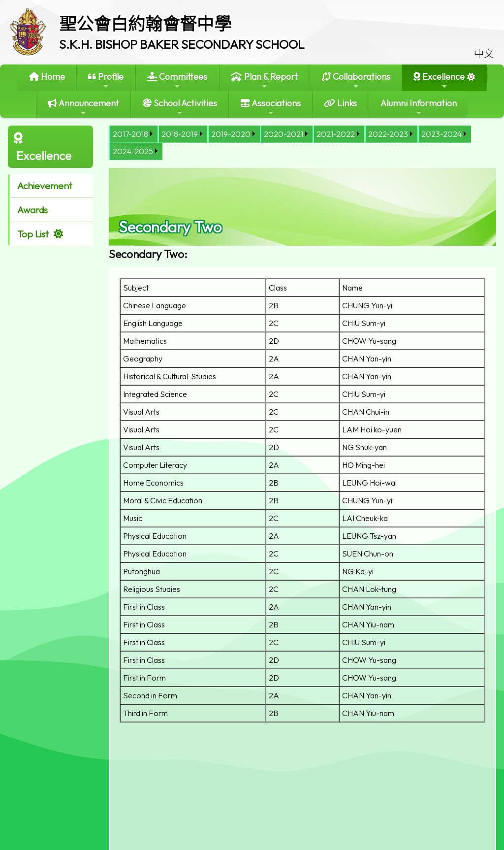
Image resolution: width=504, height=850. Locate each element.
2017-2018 (130, 134)
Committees (177, 81)
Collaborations (356, 81)
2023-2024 (441, 134)
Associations (271, 107)
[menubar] (302, 143)
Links (340, 103)
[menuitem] (133, 134)
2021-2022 (336, 134)
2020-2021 (283, 134)
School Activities (180, 107)
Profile (106, 81)
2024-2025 (133, 151)
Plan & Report (265, 81)
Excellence (439, 81)
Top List (33, 234)
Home (47, 77)
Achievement (45, 186)
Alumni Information (419, 107)
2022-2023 (388, 134)
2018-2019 (180, 134)
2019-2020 (231, 134)
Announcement (83, 107)
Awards (32, 210)
